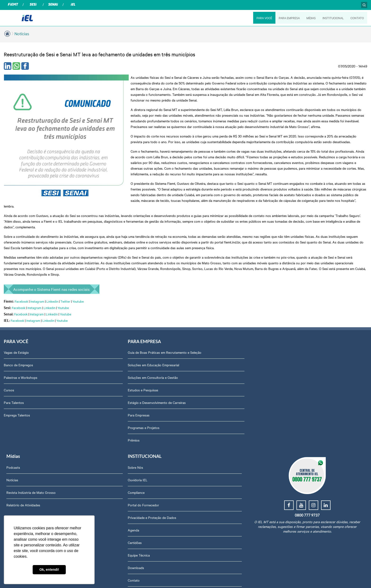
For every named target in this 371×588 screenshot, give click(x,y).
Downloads (287, 436)
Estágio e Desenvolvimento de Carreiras (126, 386)
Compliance (288, 361)
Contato (285, 449)
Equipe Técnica (290, 424)
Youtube (78, 284)
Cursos (9, 373)
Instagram (37, 284)
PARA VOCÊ (264, 18)
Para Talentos (14, 386)
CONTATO (357, 18)
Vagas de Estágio (16, 336)
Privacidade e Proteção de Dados (303, 386)
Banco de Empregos (18, 348)
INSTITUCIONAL (333, 18)
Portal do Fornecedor (295, 373)
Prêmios (103, 424)
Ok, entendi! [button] (49, 570)
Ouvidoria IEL (289, 348)
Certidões (286, 411)
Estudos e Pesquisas (113, 373)
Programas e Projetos (113, 411)
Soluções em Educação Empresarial (123, 348)
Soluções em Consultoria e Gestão (123, 361)
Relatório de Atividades (205, 373)
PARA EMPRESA (289, 18)
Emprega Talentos (17, 398)
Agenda (285, 398)
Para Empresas (108, 398)
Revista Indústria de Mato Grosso (213, 361)
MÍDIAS (311, 18)
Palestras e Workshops (21, 361)
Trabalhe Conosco (292, 461)
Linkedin (52, 284)
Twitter (65, 284)
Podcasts (195, 336)
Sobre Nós (287, 336)
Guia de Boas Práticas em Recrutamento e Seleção (134, 336)
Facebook (21, 284)
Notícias (22, 33)
